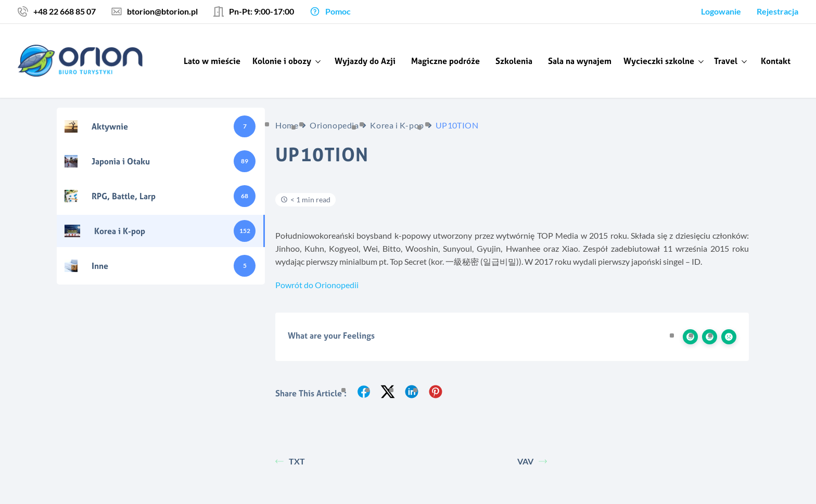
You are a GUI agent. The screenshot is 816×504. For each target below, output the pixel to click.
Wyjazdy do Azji (365, 61)
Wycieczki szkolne (659, 61)
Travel (726, 61)
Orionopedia (334, 125)
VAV (532, 461)
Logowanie (721, 11)
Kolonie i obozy (282, 61)
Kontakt (776, 61)
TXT (290, 461)
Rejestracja (777, 11)
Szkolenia (514, 61)
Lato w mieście (212, 61)
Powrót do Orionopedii (317, 285)
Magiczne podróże (445, 61)
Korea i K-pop (397, 125)
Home (287, 125)
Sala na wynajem (580, 61)
